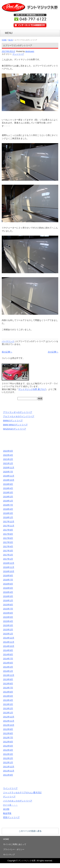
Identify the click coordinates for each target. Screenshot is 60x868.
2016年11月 (9, 567)
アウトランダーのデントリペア (18, 412)
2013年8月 (8, 684)
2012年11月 (9, 721)
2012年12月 (9, 717)
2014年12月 (9, 638)
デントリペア (18, 54)
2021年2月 (8, 459)
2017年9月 (8, 530)
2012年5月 (8, 746)
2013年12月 (9, 675)
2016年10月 (9, 571)
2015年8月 (8, 605)
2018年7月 (8, 505)
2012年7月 (8, 738)
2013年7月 (8, 688)
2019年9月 (8, 484)
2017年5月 (8, 542)
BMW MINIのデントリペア (15, 425)
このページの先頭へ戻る (30, 831)
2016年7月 (8, 580)
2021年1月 (8, 463)
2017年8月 (8, 534)
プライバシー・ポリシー (14, 849)
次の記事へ (53, 352)
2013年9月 (8, 679)
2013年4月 (8, 700)
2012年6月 (8, 742)
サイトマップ (9, 855)
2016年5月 (8, 588)
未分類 (6, 809)
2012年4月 (8, 750)
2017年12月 (9, 522)
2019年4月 (8, 488)
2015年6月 (8, 613)
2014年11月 (9, 642)
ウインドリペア (10, 788)
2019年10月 (9, 480)
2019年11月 (9, 476)
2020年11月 (9, 468)
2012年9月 (8, 729)
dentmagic (30, 51)
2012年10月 (9, 725)
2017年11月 (9, 526)
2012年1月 (8, 762)
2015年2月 (8, 630)
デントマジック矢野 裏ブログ (32, 389)
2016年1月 (8, 600)
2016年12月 (9, 563)
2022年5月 (8, 451)
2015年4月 (8, 621)
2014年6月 (8, 663)
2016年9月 (8, 576)
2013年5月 (8, 696)
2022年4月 (8, 455)
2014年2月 (8, 667)
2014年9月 (8, 650)
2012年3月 (8, 754)
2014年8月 (8, 654)
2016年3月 (8, 596)
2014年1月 (8, 671)
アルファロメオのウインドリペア (19, 416)
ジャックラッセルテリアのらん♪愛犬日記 (22, 793)
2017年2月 (8, 555)
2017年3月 (8, 551)
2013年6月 (8, 692)
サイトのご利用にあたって (15, 844)
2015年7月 (8, 609)
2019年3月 (8, 492)
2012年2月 (8, 758)
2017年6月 (8, 538)
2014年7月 (8, 659)
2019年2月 (8, 497)
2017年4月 (8, 546)
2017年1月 (8, 559)
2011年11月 (9, 771)
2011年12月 (9, 767)
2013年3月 (8, 704)
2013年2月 (8, 708)
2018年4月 (8, 509)
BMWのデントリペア (13, 421)
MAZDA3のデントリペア (15, 429)
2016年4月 (8, 592)
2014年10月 (9, 646)
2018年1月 (8, 517)
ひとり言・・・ (10, 805)
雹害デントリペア (11, 817)
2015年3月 (8, 625)
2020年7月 (8, 472)
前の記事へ (7, 352)
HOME (4, 40)
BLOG (11, 40)
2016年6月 (8, 584)
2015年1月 (8, 634)
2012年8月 (8, 733)
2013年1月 (8, 713)
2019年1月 (8, 501)
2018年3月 (8, 513)
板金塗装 (7, 813)
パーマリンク (8, 341)
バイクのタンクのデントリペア (18, 801)
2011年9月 (8, 775)
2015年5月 (8, 617)
